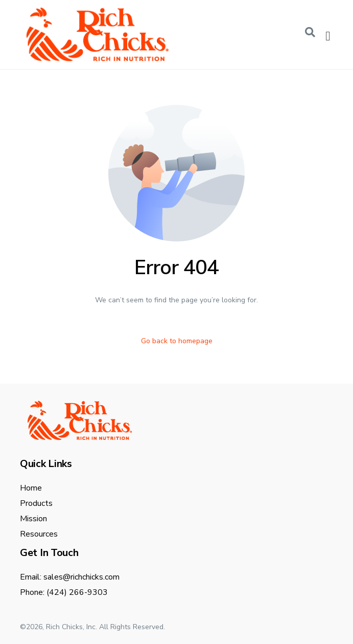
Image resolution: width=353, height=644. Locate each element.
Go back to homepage (177, 341)
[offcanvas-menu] (328, 36)
